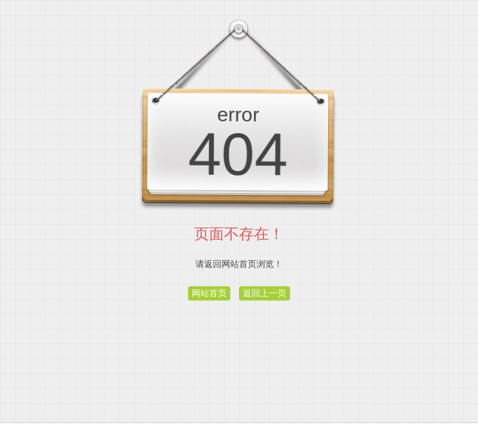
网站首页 (209, 293)
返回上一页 (265, 293)
